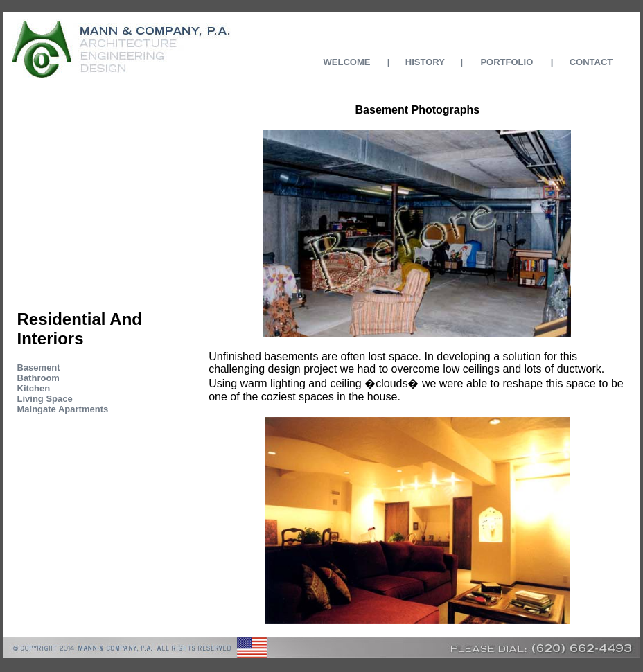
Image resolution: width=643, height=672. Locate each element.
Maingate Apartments (63, 409)
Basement (39, 368)
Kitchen (34, 388)
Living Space (45, 399)
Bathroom (38, 378)
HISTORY (425, 62)
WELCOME (347, 62)
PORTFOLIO (507, 62)
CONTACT (591, 62)
